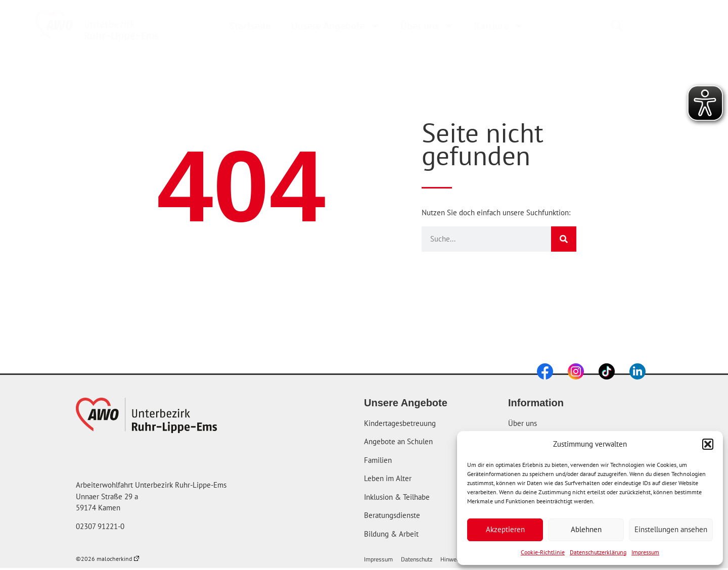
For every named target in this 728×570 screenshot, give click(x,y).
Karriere (499, 26)
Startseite (250, 26)
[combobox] (648, 26)
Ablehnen (586, 529)
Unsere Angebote (336, 26)
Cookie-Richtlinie (543, 552)
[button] (708, 444)
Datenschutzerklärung (598, 552)
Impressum (645, 552)
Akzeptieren (505, 529)
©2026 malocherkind (107, 559)
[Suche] (564, 239)
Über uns (427, 26)
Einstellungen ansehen (671, 529)
